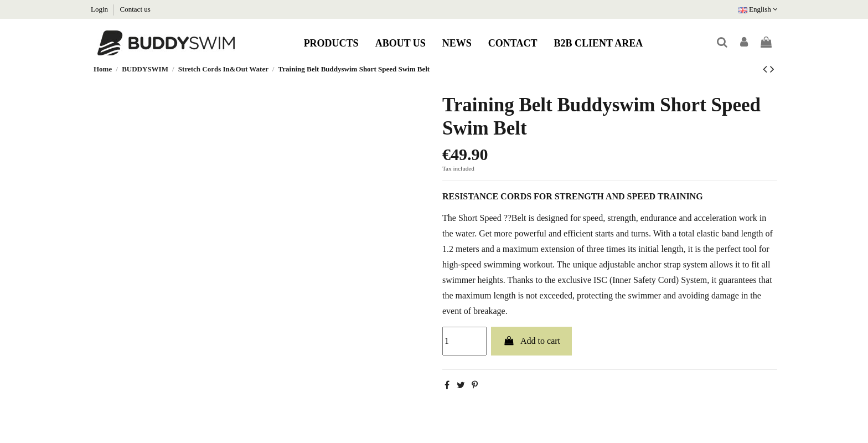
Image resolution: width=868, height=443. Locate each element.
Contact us (135, 9)
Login (100, 9)
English (758, 9)
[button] (331, 43)
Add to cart (531, 341)
